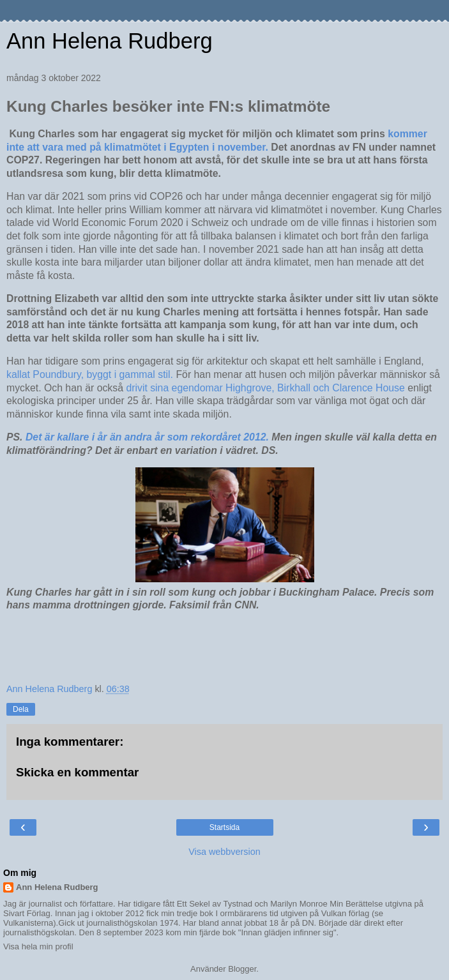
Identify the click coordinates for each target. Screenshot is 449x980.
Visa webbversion (225, 852)
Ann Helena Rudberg (110, 41)
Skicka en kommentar (77, 772)
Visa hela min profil (38, 946)
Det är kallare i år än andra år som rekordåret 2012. (147, 437)
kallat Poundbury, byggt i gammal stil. (91, 374)
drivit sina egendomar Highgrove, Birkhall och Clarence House (265, 388)
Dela (21, 709)
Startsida (225, 827)
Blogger (242, 969)
